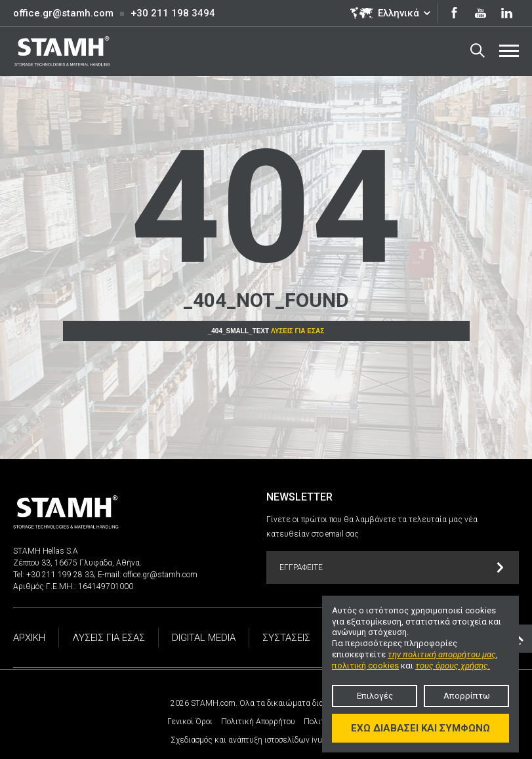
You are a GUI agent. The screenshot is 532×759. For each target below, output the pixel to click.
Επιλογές (375, 696)
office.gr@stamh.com (63, 13)
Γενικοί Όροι (190, 722)
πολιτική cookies (365, 666)
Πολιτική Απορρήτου (258, 722)
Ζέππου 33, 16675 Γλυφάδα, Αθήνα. (77, 563)
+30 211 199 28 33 (60, 575)
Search (478, 51)
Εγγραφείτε (392, 568)
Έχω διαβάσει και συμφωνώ (420, 728)
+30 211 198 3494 (173, 13)
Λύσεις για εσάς (297, 331)
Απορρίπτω (467, 696)
